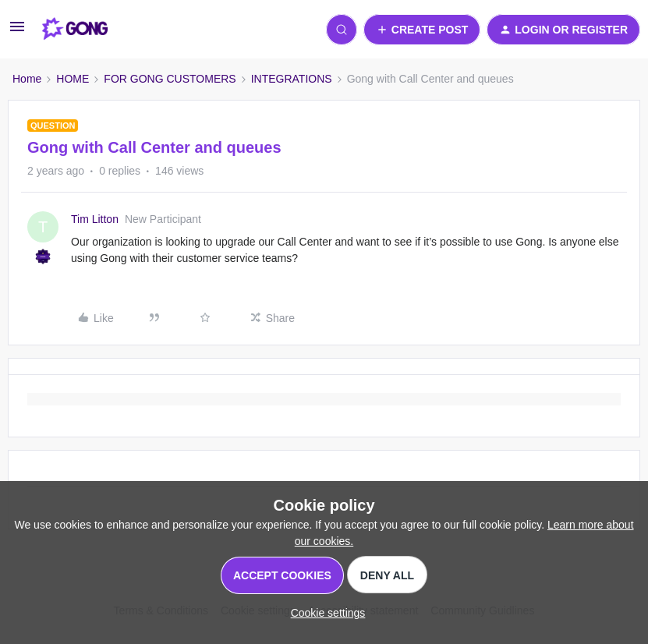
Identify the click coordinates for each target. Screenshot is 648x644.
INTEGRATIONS (292, 79)
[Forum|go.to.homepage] (75, 30)
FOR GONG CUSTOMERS (170, 79)
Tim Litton (95, 219)
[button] (17, 32)
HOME (73, 79)
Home (27, 79)
